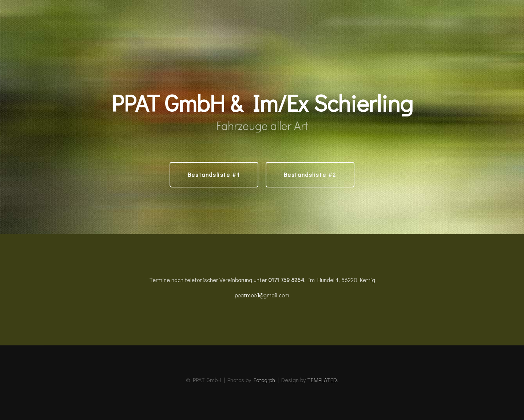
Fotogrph (264, 380)
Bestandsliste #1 (214, 175)
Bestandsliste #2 (310, 175)
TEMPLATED (322, 380)
